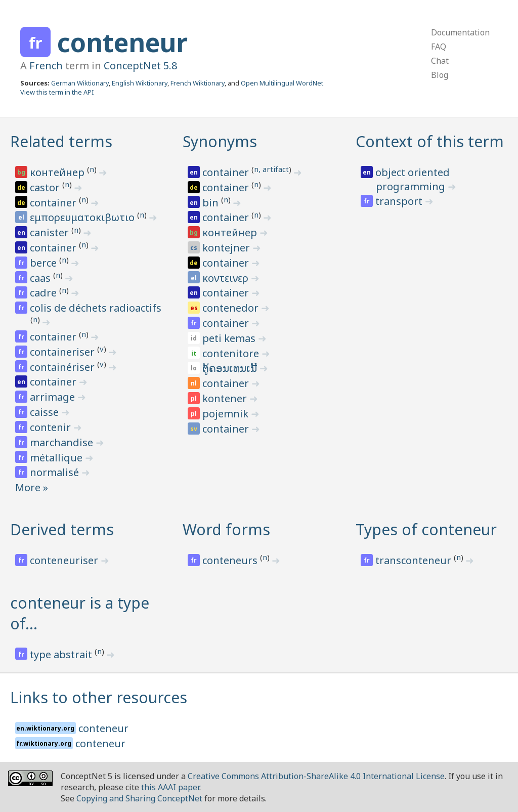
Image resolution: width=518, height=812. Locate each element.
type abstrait (62, 654)
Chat (440, 61)
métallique (57, 458)
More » (32, 487)
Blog (440, 75)
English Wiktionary (140, 83)
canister (51, 232)
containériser (63, 367)
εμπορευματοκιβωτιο (83, 217)
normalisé (56, 472)
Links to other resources (99, 697)
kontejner (227, 248)
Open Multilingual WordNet (282, 83)
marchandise (63, 442)
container (54, 203)
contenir (52, 427)
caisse (46, 412)
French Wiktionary (198, 83)
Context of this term (430, 141)
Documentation (460, 32)
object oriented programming (413, 179)
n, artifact (271, 169)
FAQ (439, 47)
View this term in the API (57, 92)
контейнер (58, 172)
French (46, 66)
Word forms (226, 529)
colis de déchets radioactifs (96, 308)
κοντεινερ (227, 278)
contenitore (232, 353)
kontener (226, 398)
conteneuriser (65, 560)
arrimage (54, 397)
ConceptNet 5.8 (140, 66)
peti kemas (230, 338)
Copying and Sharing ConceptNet (139, 798)
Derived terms (62, 529)
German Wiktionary (80, 83)
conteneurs (231, 560)
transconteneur (415, 560)
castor (46, 187)
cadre (45, 293)
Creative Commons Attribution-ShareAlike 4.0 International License (316, 776)
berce (45, 263)
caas (41, 278)
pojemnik (227, 414)
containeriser (63, 352)
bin (212, 203)
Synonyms (220, 141)
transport (400, 201)
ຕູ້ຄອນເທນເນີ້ (231, 368)
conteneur (122, 42)
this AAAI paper (170, 787)
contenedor (232, 308)
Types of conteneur (426, 529)
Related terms (61, 141)
